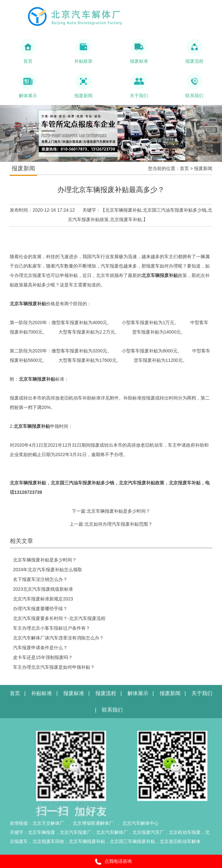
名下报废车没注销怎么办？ (40, 579)
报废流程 (106, 693)
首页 (184, 168)
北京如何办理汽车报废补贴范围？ (118, 524)
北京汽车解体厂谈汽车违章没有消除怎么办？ (58, 638)
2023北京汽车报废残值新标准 (43, 589)
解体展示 (138, 693)
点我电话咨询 (111, 862)
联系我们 (112, 710)
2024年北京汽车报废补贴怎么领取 (48, 570)
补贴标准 (42, 693)
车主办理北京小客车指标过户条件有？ (52, 628)
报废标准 (74, 693)
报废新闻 (203, 168)
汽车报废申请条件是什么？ (40, 648)
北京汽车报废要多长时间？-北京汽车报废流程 (59, 618)
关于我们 (202, 693)
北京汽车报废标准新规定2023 (43, 599)
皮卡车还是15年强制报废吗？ (43, 657)
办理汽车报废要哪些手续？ (40, 609)
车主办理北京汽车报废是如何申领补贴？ (54, 667)
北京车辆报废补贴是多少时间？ (118, 511)
